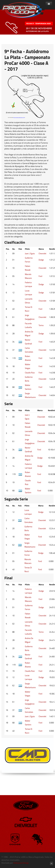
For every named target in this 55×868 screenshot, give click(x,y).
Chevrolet (42, 253)
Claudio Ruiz (30, 373)
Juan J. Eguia (30, 253)
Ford (40, 276)
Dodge (41, 260)
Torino (41, 325)
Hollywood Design (21, 863)
